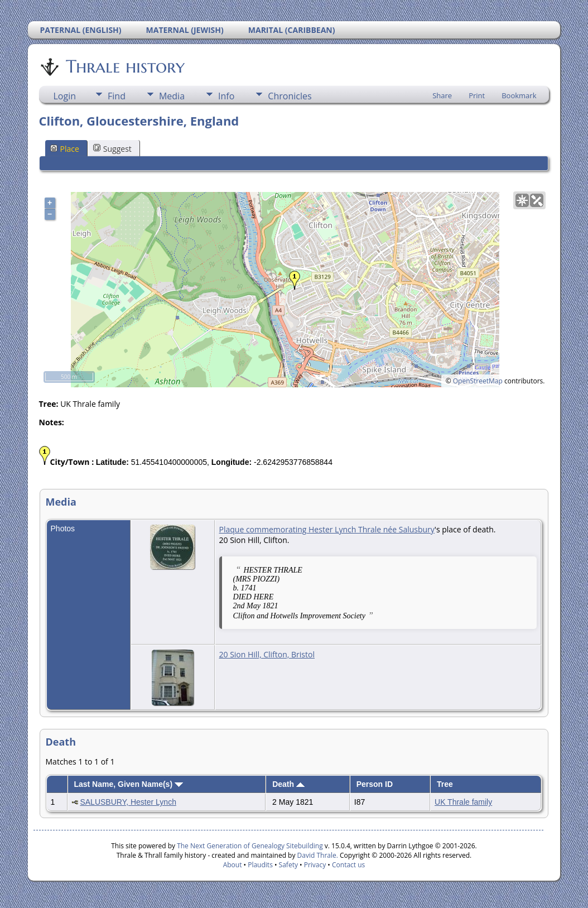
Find (117, 96)
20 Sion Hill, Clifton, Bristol (267, 654)
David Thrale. (316, 855)
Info (226, 96)
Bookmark (519, 95)
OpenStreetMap (478, 381)
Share (442, 95)
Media (172, 96)
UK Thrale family (463, 802)
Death (288, 784)
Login (65, 96)
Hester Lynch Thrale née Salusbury (372, 529)
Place (65, 149)
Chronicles (290, 96)
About (233, 865)
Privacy (315, 865)
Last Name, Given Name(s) (128, 784)
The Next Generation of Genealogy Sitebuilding (250, 846)
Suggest (112, 149)
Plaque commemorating (264, 529)
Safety (288, 865)
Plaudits (260, 865)
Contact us (348, 865)
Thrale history (124, 66)
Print (477, 95)
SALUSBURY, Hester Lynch (128, 802)
